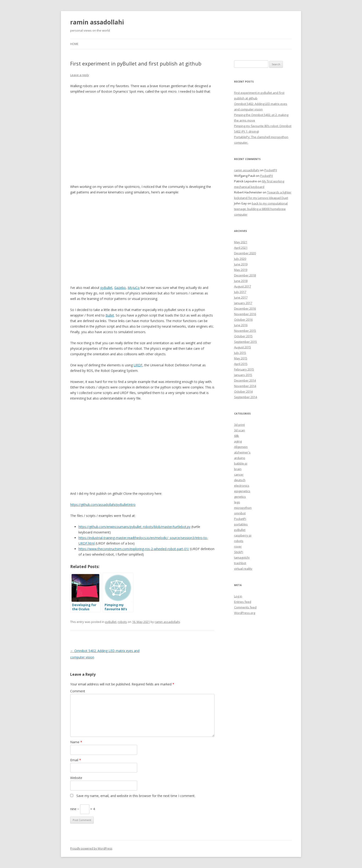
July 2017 (240, 292)
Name (76, 742)
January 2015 (243, 375)
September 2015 (246, 342)
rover (238, 546)
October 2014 (243, 391)
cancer (239, 474)
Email (76, 760)
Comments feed (245, 607)
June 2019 (241, 264)
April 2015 (241, 364)
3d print (239, 425)
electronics (242, 486)
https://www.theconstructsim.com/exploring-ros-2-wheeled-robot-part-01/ (134, 549)
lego (237, 502)
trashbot (240, 563)
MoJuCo (134, 288)
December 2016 (245, 308)
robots (122, 622)
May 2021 (241, 242)
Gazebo (120, 288)
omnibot (240, 513)
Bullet (110, 315)
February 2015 (244, 369)
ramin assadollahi (97, 22)
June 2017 (241, 297)
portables (241, 524)
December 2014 (245, 380)
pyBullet (106, 288)
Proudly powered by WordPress (91, 849)
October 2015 (243, 336)
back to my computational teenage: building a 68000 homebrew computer (261, 209)
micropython (243, 508)
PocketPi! (271, 170)
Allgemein (241, 447)
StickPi (239, 552)
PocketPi (240, 519)
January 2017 (243, 303)
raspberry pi (243, 535)
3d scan (240, 430)
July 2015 (240, 353)
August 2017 (243, 286)
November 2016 (245, 314)
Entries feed (243, 602)
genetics (240, 497)
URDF (138, 365)
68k (237, 436)
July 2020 (240, 259)
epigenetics (242, 491)
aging (238, 441)
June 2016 (241, 325)
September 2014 (246, 397)
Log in (238, 596)
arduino (240, 458)
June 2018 (241, 281)
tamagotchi (242, 557)
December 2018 (245, 275)
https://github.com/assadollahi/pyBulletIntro (103, 505)
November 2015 (245, 331)
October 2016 (243, 320)
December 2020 (245, 253)
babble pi (241, 463)
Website (76, 778)
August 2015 (243, 347)
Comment (78, 691)
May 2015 (241, 358)
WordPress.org (245, 613)
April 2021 (241, 248)
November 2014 (245, 386)
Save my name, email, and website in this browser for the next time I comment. (136, 796)
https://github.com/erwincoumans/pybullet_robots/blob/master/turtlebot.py (134, 527)
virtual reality (243, 569)
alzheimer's (242, 452)
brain (238, 469)
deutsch (240, 480)
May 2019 (241, 270)
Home (74, 44)
